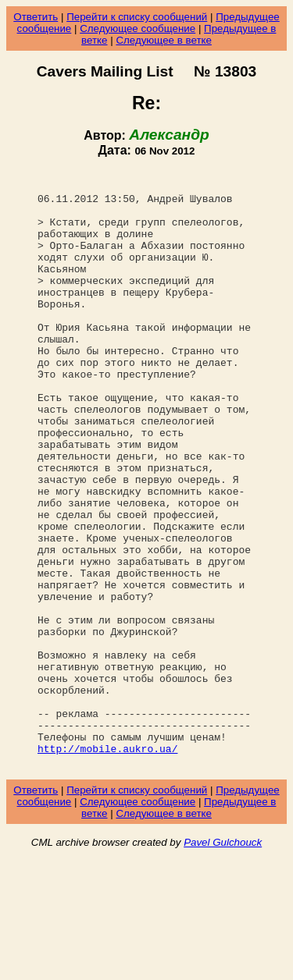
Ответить (36, 17)
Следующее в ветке (164, 40)
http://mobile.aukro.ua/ (107, 865)
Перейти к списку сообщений (137, 17)
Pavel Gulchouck (223, 962)
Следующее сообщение (138, 28)
